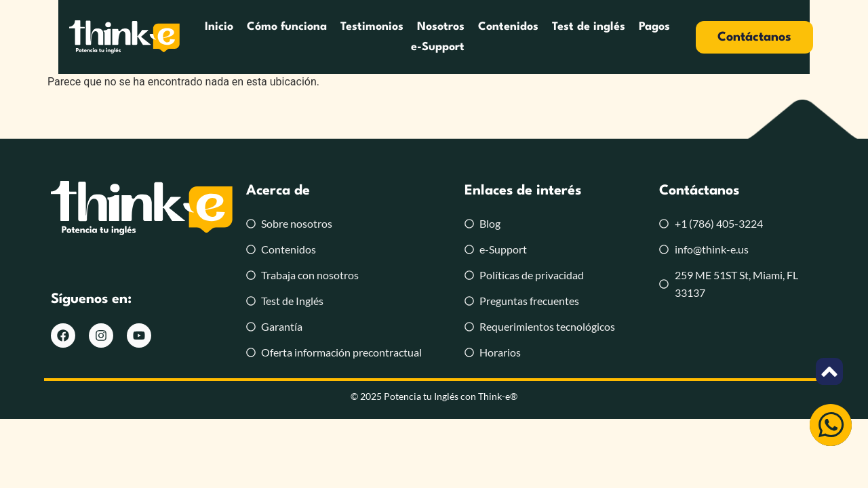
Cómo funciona (288, 27)
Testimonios (373, 27)
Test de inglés (589, 27)
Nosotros (441, 27)
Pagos (655, 27)
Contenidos (509, 27)
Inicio (220, 27)
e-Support (438, 47)
